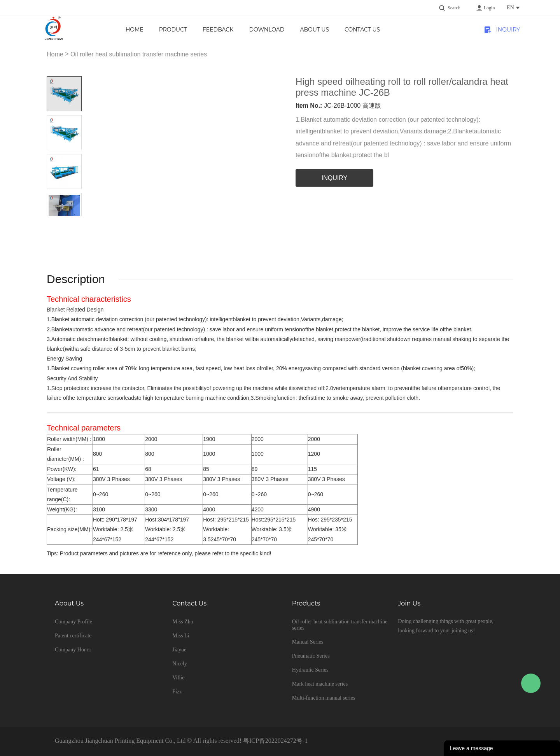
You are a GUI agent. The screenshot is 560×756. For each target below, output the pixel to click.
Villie (178, 678)
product (173, 30)
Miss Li (181, 636)
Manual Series (308, 642)
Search (454, 8)
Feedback (218, 30)
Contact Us (362, 30)
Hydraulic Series (310, 670)
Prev (55, 222)
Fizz (177, 692)
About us (314, 30)
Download (267, 30)
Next (73, 222)
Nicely (179, 664)
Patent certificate (73, 636)
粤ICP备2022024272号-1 (275, 741)
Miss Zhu (183, 622)
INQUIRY (508, 30)
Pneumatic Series (311, 656)
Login (489, 8)
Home (135, 30)
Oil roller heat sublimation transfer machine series (139, 54)
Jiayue (179, 650)
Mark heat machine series (320, 684)
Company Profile (73, 622)
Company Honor (73, 650)
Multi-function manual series (324, 698)
